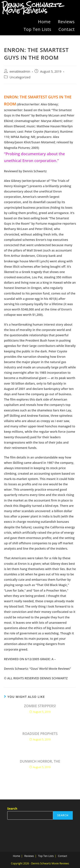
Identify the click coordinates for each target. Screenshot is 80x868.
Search (12, 808)
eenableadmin (20, 71)
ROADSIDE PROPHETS (40, 734)
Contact (67, 29)
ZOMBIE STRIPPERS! (40, 706)
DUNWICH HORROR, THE (40, 761)
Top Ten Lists (38, 29)
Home (44, 22)
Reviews (66, 22)
